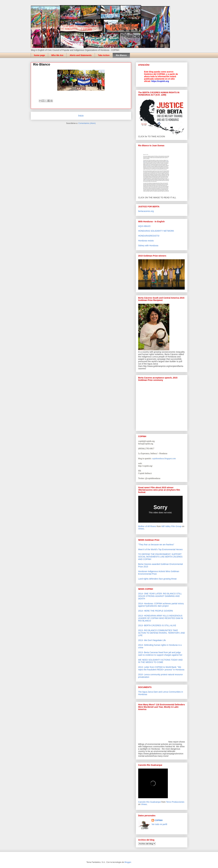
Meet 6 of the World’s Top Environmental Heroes (160, 549)
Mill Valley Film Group (171, 526)
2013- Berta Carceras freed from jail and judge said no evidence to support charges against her (160, 654)
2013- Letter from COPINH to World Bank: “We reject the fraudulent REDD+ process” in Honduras (161, 668)
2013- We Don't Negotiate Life (152, 640)
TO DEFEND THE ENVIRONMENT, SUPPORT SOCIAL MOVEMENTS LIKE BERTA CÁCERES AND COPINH (160, 557)
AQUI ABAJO (144, 226)
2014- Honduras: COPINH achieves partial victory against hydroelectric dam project (161, 605)
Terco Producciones (175, 802)
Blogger (128, 862)
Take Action (104, 55)
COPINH (159, 820)
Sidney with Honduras (148, 246)
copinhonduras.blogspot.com (164, 459)
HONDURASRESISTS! (149, 236)
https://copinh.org (160, 81)
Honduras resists (146, 241)
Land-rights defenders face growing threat (157, 579)
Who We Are (57, 55)
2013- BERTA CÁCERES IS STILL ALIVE (157, 625)
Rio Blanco (121, 55)
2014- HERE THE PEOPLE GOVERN (156, 611)
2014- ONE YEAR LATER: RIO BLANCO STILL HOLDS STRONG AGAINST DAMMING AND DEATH (160, 596)
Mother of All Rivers (147, 526)
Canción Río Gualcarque (150, 802)
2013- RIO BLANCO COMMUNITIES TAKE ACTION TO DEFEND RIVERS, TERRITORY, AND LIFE (162, 633)
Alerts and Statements (81, 55)
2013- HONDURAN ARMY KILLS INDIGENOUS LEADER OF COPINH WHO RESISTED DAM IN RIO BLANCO (161, 618)
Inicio (81, 116)
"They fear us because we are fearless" (156, 545)
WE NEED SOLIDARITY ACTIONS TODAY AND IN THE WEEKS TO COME (161, 661)
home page (40, 55)
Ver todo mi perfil (159, 824)
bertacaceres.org (146, 211)
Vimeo (141, 529)
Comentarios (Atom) (87, 123)
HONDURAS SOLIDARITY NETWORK (156, 231)
